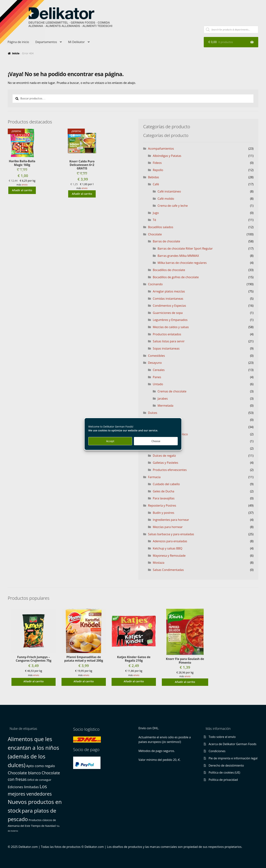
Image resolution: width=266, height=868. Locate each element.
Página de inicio (18, 42)
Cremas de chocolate (172, 391)
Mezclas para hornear (168, 527)
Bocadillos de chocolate (169, 270)
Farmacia (154, 477)
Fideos (157, 163)
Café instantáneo (169, 191)
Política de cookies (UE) (224, 772)
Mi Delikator (76, 42)
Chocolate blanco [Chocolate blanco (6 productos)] (24, 773)
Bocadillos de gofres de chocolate (176, 277)
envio (25, 185)
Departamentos (46, 42)
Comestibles (156, 356)
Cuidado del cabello (166, 484)
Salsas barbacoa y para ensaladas (171, 534)
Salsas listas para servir (169, 341)
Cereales (159, 370)
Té (154, 220)
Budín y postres (163, 513)
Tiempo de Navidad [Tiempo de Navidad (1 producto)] (43, 826)
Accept (110, 441)
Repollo (158, 170)
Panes (157, 377)
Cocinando (155, 284)
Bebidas (153, 177)
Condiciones (217, 751)
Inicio (16, 53)
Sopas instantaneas (166, 348)
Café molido (166, 199)
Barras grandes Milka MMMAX (178, 256)
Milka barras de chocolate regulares (182, 263)
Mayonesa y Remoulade (169, 556)
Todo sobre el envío (222, 737)
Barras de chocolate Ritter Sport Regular (185, 249)
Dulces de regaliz (164, 456)
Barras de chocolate (166, 241)
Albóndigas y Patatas (167, 156)
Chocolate (155, 234)
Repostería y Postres (162, 506)
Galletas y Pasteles (166, 463)
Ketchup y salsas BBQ (168, 548)
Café (156, 184)
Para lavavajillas (164, 498)
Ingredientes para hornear (171, 520)
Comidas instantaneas (168, 299)
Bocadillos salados (161, 227)
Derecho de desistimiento (226, 765)
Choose (156, 441)
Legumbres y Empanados (170, 320)
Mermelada (165, 406)
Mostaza (159, 563)
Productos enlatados (167, 334)
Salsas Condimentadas (168, 570)
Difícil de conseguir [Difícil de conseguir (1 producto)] (39, 780)
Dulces (153, 413)
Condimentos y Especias (169, 306)
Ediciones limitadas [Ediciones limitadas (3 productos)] (23, 787)
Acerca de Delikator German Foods (232, 744)
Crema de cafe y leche (173, 206)
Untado (158, 384)
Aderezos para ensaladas (170, 541)
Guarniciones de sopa (168, 313)
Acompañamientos (161, 149)
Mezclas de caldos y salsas (171, 327)
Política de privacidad (223, 780)
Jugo (156, 213)
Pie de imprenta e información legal (233, 758)
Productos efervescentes (170, 470)
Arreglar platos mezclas (169, 291)
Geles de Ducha (163, 491)
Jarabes (163, 399)
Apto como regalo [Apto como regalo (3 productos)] (41, 766)
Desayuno (155, 363)
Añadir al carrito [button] (22, 190)
